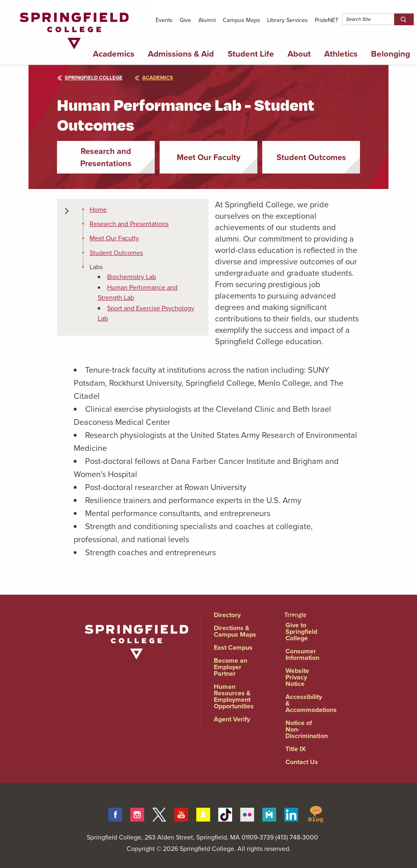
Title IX (296, 749)
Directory (227, 615)
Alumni (207, 20)
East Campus (233, 647)
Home (98, 210)
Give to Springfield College (301, 632)
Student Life (251, 54)
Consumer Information (302, 654)
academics (154, 78)
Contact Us (302, 762)
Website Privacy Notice (297, 677)
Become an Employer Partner (230, 667)
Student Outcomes (311, 157)
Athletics (341, 54)
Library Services (288, 20)
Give (185, 20)
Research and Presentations (106, 157)
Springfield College (90, 78)
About (299, 54)
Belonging (391, 54)
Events (164, 20)
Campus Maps (241, 20)
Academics (114, 54)
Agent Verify (232, 719)
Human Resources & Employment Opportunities (234, 696)
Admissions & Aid (181, 54)
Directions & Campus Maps (235, 631)
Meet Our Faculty (208, 157)
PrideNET (327, 20)
